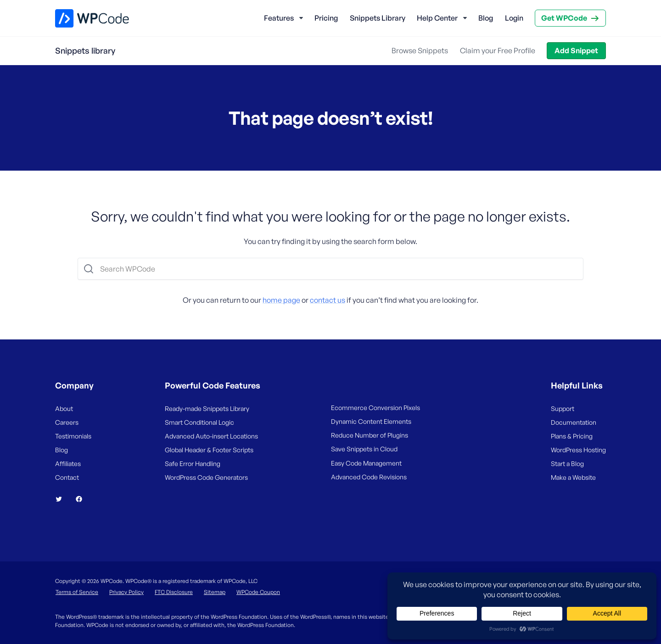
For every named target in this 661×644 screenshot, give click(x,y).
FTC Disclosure (174, 592)
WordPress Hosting (578, 450)
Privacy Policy (126, 592)
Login (514, 18)
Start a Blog (567, 464)
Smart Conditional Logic (199, 422)
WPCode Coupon (258, 592)
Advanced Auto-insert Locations (211, 436)
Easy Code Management (366, 463)
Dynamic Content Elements (371, 421)
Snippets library (85, 50)
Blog (486, 18)
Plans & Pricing (572, 436)
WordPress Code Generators (206, 477)
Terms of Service (77, 592)
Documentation (574, 422)
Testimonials (73, 436)
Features (279, 18)
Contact (67, 477)
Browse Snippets (420, 50)
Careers (67, 422)
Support (563, 408)
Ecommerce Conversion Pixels (375, 408)
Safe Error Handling (193, 464)
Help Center (437, 18)
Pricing (326, 18)
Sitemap (215, 592)
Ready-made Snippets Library (207, 408)
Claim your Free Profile (498, 50)
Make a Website (573, 477)
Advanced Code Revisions (369, 477)
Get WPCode (564, 18)
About (64, 408)
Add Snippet (576, 50)
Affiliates (68, 464)
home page (281, 300)
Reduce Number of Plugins (370, 435)
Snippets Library (378, 18)
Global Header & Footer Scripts (209, 450)
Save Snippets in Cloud (364, 449)
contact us (328, 300)
